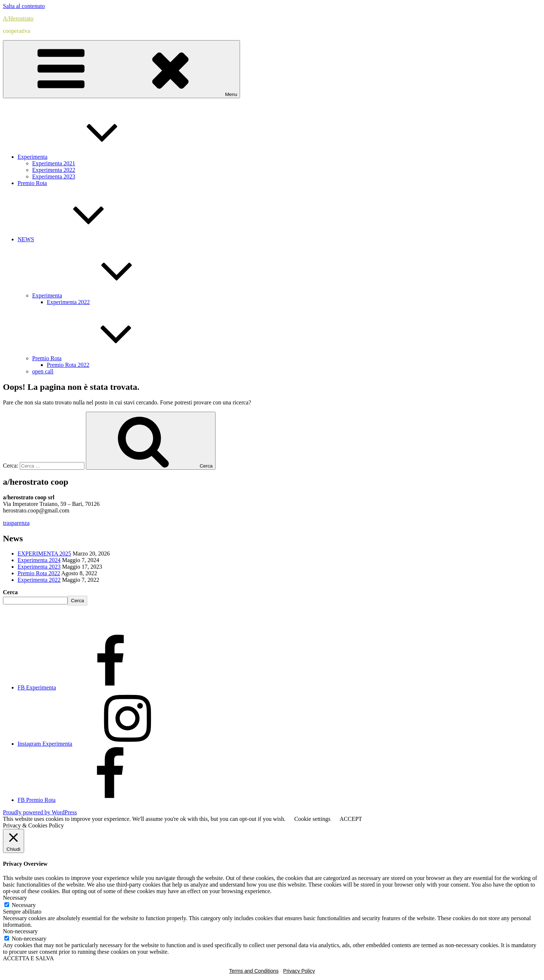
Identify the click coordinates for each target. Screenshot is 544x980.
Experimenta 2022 (54, 170)
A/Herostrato (18, 18)
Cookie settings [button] (312, 819)
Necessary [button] (15, 898)
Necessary (24, 905)
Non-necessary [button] (20, 931)
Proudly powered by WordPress (40, 812)
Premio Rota (32, 183)
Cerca (10, 592)
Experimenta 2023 (54, 176)
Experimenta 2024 (39, 560)
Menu (121, 69)
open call (43, 371)
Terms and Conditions (254, 971)
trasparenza (16, 523)
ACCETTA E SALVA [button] (28, 958)
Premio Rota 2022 (68, 365)
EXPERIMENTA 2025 (44, 554)
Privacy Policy (299, 971)
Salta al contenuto (24, 6)
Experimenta (87, 157)
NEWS (81, 239)
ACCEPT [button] (351, 819)
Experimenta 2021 (54, 163)
